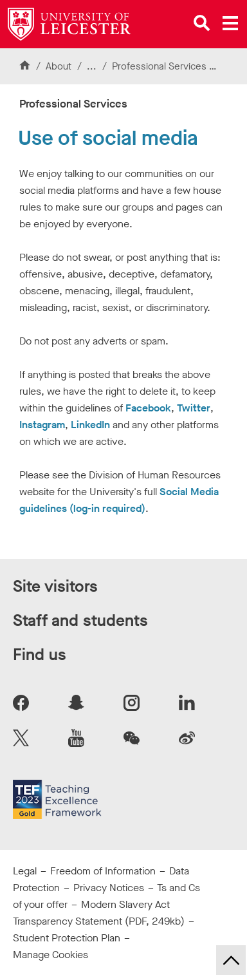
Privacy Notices (109, 888)
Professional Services (160, 66)
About (59, 66)
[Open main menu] (230, 23)
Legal (25, 871)
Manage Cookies (50, 955)
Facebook (148, 408)
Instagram (42, 425)
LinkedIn (90, 425)
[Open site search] (202, 23)
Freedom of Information (103, 871)
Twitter (194, 408)
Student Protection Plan (67, 938)
